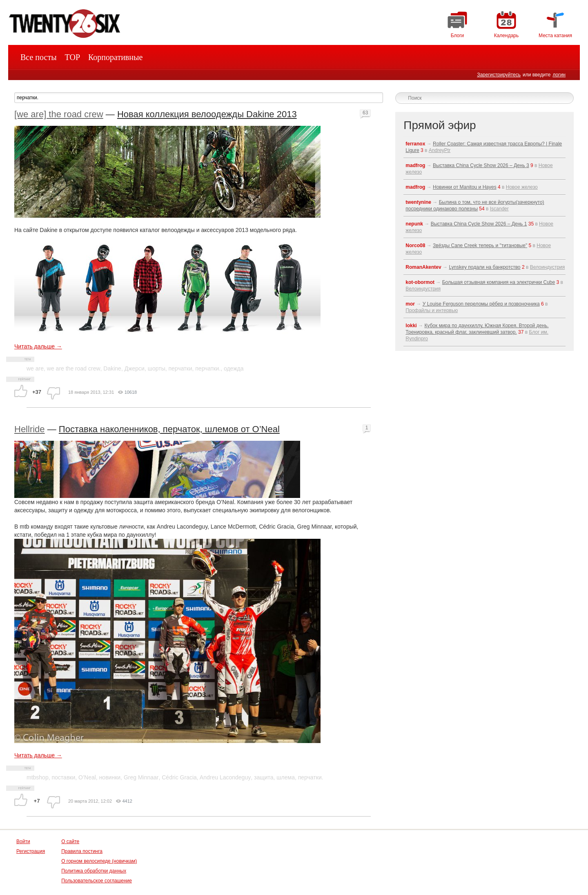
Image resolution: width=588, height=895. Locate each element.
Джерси (135, 368)
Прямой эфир (440, 125)
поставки (63, 777)
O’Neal (87, 777)
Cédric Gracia (179, 777)
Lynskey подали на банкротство (484, 267)
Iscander (499, 209)
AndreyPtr (440, 150)
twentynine (418, 202)
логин (559, 75)
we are (35, 368)
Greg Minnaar (141, 777)
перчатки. (208, 368)
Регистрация (31, 851)
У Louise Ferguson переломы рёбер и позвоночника (481, 304)
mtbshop (38, 777)
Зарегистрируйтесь (499, 75)
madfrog (415, 165)
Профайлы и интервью (432, 310)
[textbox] (199, 98)
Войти (23, 841)
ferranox (415, 144)
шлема (286, 777)
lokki (411, 326)
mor (410, 304)
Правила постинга (82, 851)
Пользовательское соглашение (97, 881)
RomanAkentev (423, 267)
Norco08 (415, 246)
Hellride (30, 429)
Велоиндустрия (548, 267)
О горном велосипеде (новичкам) (99, 861)
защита (264, 777)
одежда (234, 368)
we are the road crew (74, 368)
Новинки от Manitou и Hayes (465, 187)
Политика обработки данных (94, 871)
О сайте (70, 841)
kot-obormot (420, 282)
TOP (72, 57)
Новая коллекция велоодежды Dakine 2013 (207, 114)
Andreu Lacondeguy (225, 777)
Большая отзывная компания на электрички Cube (499, 282)
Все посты (39, 57)
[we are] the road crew (59, 114)
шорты (157, 368)
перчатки (180, 368)
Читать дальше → (38, 346)
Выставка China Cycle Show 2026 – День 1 (479, 224)
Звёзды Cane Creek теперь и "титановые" (480, 246)
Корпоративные (115, 57)
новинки (110, 777)
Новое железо (522, 187)
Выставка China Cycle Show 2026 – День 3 (481, 165)
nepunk (414, 224)
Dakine (112, 368)
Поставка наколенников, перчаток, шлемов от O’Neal (169, 429)
